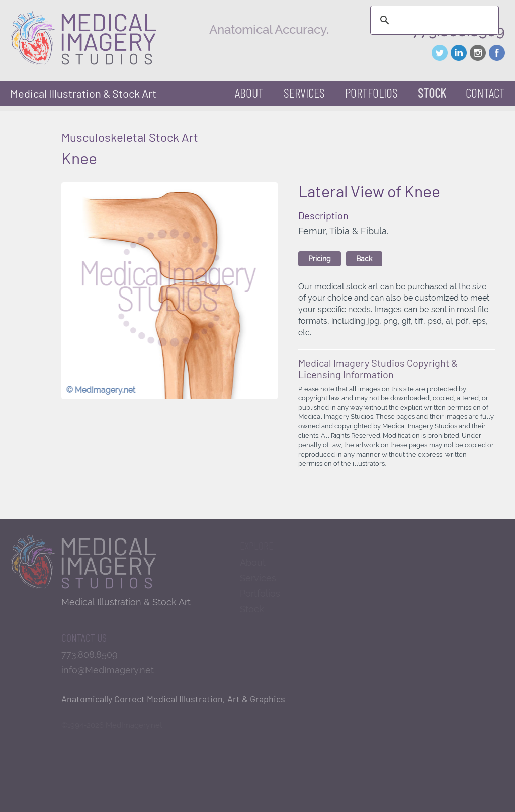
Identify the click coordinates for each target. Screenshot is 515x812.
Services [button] (304, 92)
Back (364, 259)
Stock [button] (432, 92)
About (249, 92)
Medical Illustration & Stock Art (83, 93)
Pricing (320, 259)
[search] (433, 20)
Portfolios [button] (371, 92)
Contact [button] (485, 92)
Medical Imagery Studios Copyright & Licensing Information (378, 368)
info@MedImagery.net (108, 670)
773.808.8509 (90, 655)
